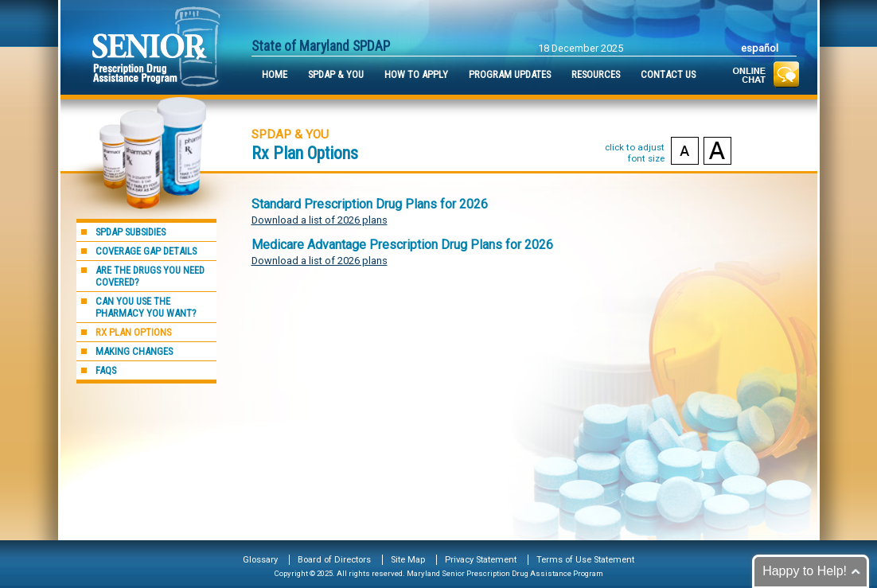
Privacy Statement (481, 560)
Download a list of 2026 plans (320, 220)
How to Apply (416, 74)
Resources (596, 74)
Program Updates (510, 74)
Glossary (260, 560)
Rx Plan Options (133, 332)
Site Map (408, 560)
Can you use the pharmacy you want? (146, 307)
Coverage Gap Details (146, 251)
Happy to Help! (805, 571)
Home (275, 74)
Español (760, 48)
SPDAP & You (336, 74)
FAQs (106, 370)
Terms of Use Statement (585, 560)
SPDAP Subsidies (131, 232)
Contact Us (668, 74)
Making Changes (134, 351)
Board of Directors (334, 560)
